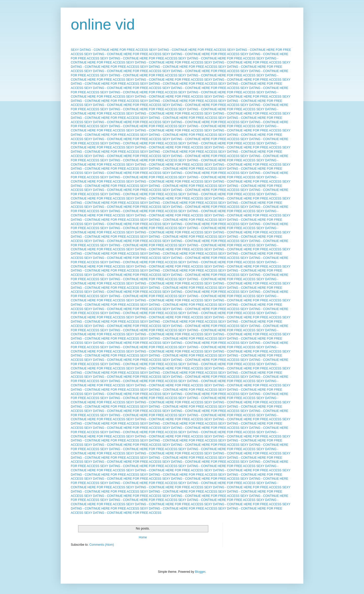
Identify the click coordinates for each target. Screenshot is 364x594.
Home (143, 537)
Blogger (200, 572)
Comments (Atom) (101, 545)
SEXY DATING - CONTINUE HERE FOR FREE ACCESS (109, 50)
